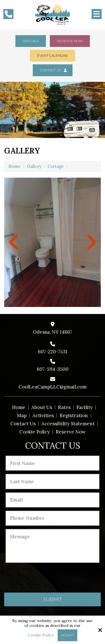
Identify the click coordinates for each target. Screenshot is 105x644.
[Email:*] (53, 500)
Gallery (34, 166)
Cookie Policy (41, 635)
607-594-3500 (53, 369)
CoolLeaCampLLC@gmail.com (53, 387)
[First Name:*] (53, 463)
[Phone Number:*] (53, 518)
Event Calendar (53, 56)
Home (15, 166)
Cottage (56, 166)
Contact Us (53, 70)
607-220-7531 (53, 352)
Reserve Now (70, 41)
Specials (31, 41)
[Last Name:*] (53, 481)
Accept (67, 635)
